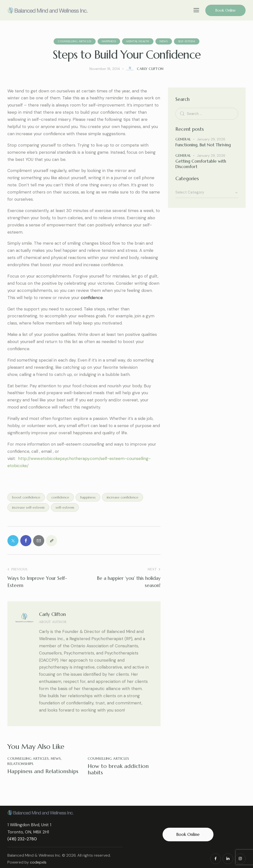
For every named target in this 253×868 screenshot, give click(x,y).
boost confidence (26, 497)
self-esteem (65, 507)
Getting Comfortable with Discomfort (201, 164)
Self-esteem (187, 41)
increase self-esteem (28, 507)
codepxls (38, 862)
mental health (138, 41)
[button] (196, 10)
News (164, 41)
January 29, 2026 (211, 139)
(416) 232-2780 (22, 839)
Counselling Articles (75, 41)
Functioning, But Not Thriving (203, 145)
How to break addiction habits (118, 769)
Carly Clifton (52, 614)
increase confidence (123, 497)
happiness (88, 497)
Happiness (109, 41)
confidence (60, 497)
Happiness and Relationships (43, 771)
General (183, 139)
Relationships (21, 764)
